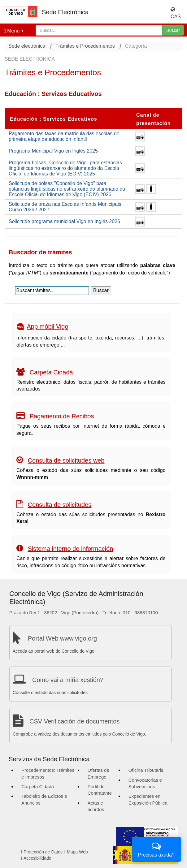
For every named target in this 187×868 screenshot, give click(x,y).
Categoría (136, 46)
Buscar (173, 30)
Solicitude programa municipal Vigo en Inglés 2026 (64, 221)
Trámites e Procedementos (85, 46)
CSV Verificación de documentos (74, 721)
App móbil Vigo (47, 326)
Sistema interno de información (71, 549)
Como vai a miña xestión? (68, 680)
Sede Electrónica (65, 12)
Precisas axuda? (156, 849)
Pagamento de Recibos (62, 416)
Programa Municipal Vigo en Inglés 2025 (53, 151)
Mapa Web (77, 852)
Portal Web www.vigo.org (62, 638)
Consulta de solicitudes (60, 505)
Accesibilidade (37, 858)
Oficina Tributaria (146, 770)
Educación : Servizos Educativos (54, 119)
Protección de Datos (43, 852)
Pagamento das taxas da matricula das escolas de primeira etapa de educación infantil (64, 136)
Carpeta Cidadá (51, 372)
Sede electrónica (27, 46)
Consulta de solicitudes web (66, 460)
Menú (12, 31)
